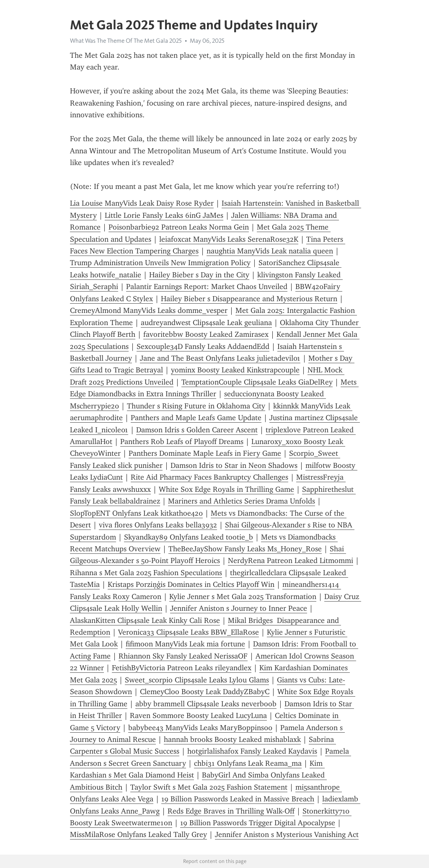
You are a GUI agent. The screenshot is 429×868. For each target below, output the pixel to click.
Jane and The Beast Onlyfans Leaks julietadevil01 (220, 358)
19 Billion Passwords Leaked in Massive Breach (238, 799)
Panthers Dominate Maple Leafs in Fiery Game (205, 453)
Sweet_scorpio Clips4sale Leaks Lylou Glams (197, 680)
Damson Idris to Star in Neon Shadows (234, 465)
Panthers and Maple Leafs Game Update (196, 418)
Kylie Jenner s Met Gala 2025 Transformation (243, 597)
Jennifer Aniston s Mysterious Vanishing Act (287, 834)
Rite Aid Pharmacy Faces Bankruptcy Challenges (209, 477)
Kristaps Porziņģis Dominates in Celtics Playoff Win (191, 584)
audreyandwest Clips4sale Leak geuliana (206, 323)
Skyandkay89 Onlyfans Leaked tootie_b (189, 537)
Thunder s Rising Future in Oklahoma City (196, 406)
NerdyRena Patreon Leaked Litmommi (291, 561)
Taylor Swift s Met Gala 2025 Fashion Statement (209, 787)
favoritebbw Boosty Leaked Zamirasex (206, 334)
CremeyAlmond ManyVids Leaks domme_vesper (149, 310)
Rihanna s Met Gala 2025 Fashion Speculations (146, 573)
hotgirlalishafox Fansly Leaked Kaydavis (252, 751)
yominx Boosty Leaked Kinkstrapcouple (235, 370)
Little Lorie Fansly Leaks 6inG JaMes (164, 215)
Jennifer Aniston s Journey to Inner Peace (239, 608)
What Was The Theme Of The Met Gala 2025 (126, 41)
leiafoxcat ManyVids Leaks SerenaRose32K (229, 239)
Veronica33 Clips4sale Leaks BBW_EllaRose (189, 632)
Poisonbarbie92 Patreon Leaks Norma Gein (179, 227)
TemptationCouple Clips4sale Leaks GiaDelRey (257, 382)
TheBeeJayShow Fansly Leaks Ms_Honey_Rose (245, 549)
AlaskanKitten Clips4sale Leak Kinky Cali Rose (145, 620)
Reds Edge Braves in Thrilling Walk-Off (231, 811)
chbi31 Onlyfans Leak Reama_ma (248, 763)
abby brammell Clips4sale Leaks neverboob (206, 704)
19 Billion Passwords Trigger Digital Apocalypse (258, 823)
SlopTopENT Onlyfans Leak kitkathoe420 (136, 513)
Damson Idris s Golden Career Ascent (197, 430)
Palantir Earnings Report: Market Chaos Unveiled (207, 287)
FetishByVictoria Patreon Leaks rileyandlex (182, 668)
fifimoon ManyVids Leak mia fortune (185, 644)
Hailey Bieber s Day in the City (199, 275)
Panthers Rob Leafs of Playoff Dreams (182, 442)
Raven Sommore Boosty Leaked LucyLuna (198, 716)
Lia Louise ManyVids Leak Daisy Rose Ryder (142, 203)
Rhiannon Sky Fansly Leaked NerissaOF (183, 656)
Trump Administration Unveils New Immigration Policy (160, 263)
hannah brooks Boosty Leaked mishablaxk (232, 739)
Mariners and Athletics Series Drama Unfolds (242, 501)
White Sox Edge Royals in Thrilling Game (226, 489)
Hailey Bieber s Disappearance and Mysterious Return (249, 299)
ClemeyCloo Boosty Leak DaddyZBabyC (205, 692)
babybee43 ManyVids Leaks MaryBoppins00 (200, 728)
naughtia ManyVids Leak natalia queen (270, 251)
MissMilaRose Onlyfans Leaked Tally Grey (138, 834)
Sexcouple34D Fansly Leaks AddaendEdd (203, 346)
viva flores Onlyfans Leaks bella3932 (158, 525)
